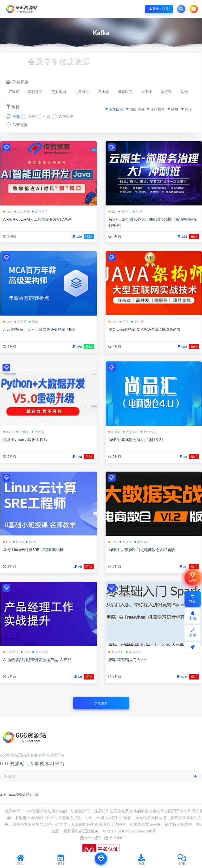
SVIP (192, 577)
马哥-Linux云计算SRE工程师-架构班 (33, 550)
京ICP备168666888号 (137, 831)
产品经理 (11, 652)
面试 (33, 322)
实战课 (166, 92)
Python (23, 432)
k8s (112, 211)
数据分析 (131, 432)
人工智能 (22, 211)
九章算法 (82, 92)
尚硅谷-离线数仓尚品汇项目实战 (136, 439)
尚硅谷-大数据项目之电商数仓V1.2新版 (142, 550)
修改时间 (137, 109)
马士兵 (104, 92)
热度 (188, 109)
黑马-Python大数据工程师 (25, 439)
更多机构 (59, 92)
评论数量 (158, 109)
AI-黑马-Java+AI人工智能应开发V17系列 (37, 219)
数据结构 (148, 432)
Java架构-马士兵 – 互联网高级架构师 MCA (39, 329)
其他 (25, 652)
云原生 (125, 211)
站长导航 (114, 838)
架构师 (21, 322)
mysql (9, 432)
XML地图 (90, 838)
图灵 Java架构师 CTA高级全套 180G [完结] (144, 329)
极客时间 (125, 92)
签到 (193, 599)
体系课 (147, 92)
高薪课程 (35, 92)
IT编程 (14, 92)
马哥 (137, 211)
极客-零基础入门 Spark (128, 660)
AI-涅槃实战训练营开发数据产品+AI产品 (37, 660)
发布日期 (116, 109)
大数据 (38, 432)
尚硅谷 (115, 432)
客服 (193, 616)
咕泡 (184, 92)
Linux (18, 542)
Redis (31, 542)
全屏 (193, 633)
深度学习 (40, 211)
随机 (175, 109)
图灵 (124, 322)
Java (8, 211)
